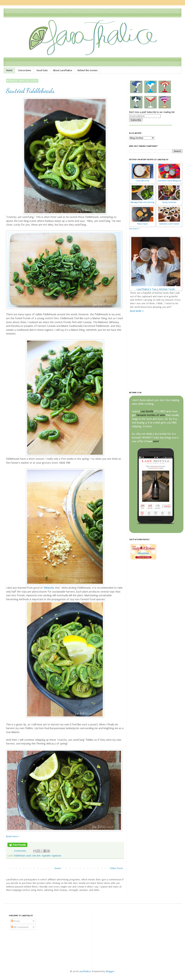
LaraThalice (85, 971)
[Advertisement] (33, 353)
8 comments (20, 851)
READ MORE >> (137, 311)
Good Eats (42, 70)
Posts (15, 921)
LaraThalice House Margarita (169, 181)
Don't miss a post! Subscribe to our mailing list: (152, 112)
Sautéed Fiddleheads (30, 91)
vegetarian (56, 856)
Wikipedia (49, 588)
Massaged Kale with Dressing (143, 202)
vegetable (46, 856)
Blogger (110, 971)
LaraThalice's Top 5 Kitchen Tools (156, 289)
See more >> (134, 229)
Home (9, 70)
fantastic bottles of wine (151, 415)
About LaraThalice (63, 70)
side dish (36, 856)
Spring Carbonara (169, 202)
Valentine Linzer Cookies (169, 224)
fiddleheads (20, 856)
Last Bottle (147, 411)
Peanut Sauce (142, 224)
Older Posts (117, 868)
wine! (156, 441)
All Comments (20, 927)
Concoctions (24, 70)
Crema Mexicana (142, 181)
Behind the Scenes (88, 70)
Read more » (13, 836)
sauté (29, 856)
